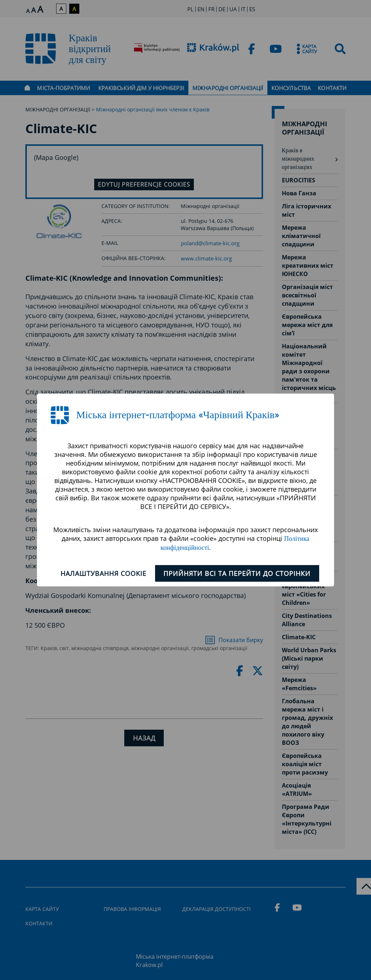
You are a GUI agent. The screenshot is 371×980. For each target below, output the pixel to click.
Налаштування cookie (102, 573)
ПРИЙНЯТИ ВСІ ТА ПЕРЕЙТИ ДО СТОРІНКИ (238, 573)
